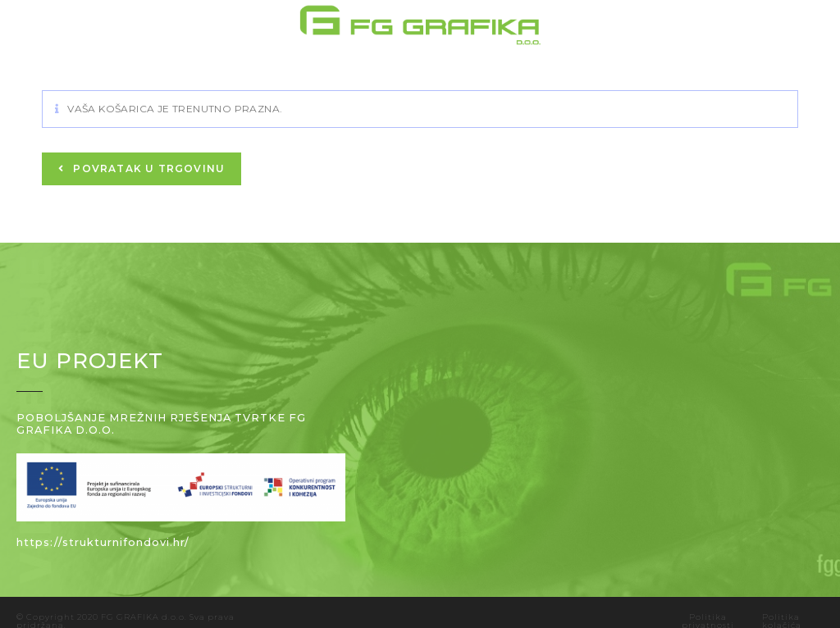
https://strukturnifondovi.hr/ (103, 542)
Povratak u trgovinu (147, 168)
